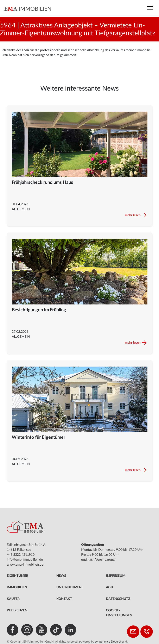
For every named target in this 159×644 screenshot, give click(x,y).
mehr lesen (133, 215)
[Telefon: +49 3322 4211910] (147, 632)
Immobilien (17, 587)
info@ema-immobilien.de (25, 560)
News (61, 576)
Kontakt (64, 599)
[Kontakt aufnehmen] (133, 632)
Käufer (13, 599)
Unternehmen (69, 587)
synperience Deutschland (111, 642)
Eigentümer (17, 576)
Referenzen (17, 610)
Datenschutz (118, 599)
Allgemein (21, 209)
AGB (109, 587)
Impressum (116, 576)
